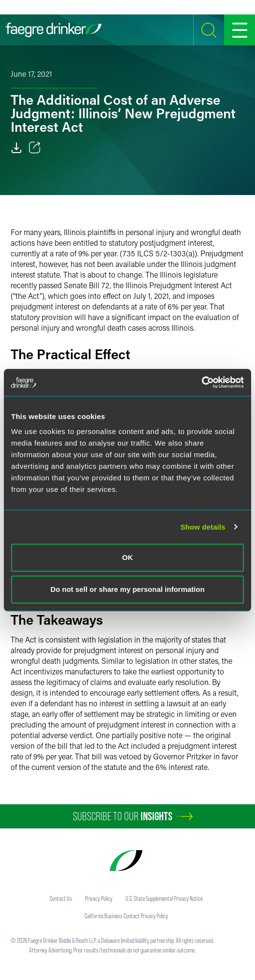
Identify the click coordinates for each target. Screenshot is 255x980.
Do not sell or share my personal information (127, 589)
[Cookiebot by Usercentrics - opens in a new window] (202, 382)
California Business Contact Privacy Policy (126, 916)
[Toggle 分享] (35, 148)
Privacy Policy (99, 898)
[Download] (16, 148)
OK (128, 557)
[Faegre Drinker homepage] (54, 30)
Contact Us (61, 898)
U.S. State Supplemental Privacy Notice (164, 898)
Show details (203, 527)
